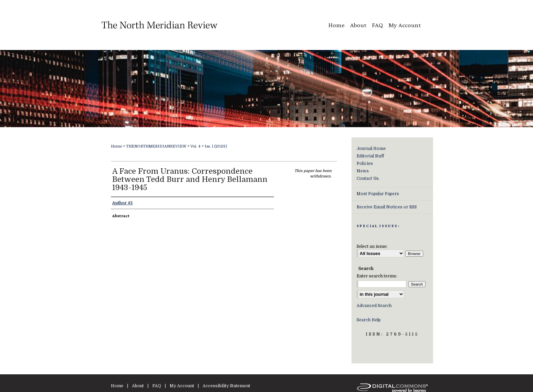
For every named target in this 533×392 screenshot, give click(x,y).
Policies (365, 164)
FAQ (157, 386)
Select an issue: (372, 246)
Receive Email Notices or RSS (387, 207)
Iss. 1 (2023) (216, 146)
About (138, 386)
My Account (182, 386)
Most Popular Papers (378, 194)
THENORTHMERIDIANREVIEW (156, 146)
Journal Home (371, 149)
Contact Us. (368, 178)
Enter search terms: (377, 276)
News (363, 171)
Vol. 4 (195, 146)
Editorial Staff (370, 156)
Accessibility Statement (226, 386)
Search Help (369, 320)
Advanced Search (374, 306)
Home (116, 146)
